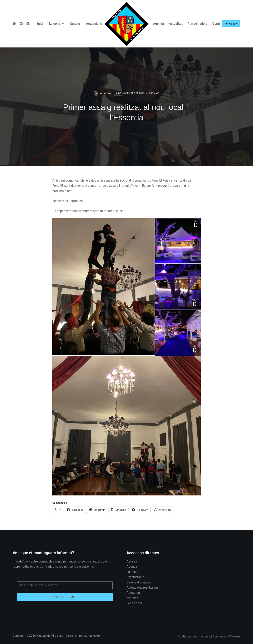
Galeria (75, 24)
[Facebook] (14, 24)
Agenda (158, 24)
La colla (57, 24)
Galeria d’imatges (139, 582)
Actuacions (94, 24)
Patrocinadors (198, 24)
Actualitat (176, 24)
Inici (40, 24)
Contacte (219, 24)
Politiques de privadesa (194, 636)
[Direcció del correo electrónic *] (65, 585)
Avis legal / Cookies (227, 636)
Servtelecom (92, 636)
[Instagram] (21, 24)
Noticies (132, 598)
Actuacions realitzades (143, 588)
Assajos (154, 93)
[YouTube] (28, 24)
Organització (135, 577)
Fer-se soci (231, 24)
